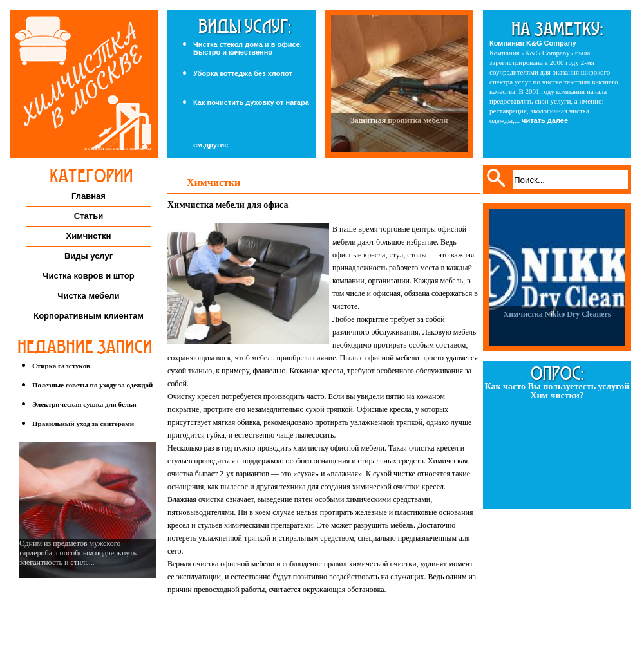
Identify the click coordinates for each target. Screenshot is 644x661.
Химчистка (84, 84)
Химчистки (89, 236)
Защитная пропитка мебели (399, 120)
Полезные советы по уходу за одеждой (92, 385)
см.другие (211, 145)
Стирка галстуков (61, 366)
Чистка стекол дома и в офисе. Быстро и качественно (248, 48)
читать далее (545, 120)
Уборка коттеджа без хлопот (243, 73)
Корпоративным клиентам (89, 316)
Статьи (89, 216)
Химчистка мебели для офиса (228, 205)
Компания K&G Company (533, 43)
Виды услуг (89, 256)
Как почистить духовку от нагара (251, 102)
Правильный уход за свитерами (83, 424)
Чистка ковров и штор (88, 276)
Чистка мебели (88, 296)
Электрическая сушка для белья (84, 404)
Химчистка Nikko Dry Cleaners (557, 314)
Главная (89, 196)
